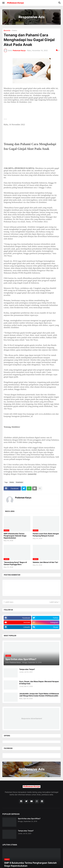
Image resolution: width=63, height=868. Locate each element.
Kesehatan (19, 482)
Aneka (15, 30)
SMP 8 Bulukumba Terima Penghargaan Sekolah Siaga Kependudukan (15, 536)
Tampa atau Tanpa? (27, 669)
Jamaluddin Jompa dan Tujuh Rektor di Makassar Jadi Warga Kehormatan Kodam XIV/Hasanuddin (39, 695)
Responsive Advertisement (32, 718)
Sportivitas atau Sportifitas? (29, 819)
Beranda (7, 30)
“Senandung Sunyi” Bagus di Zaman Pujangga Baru (15, 563)
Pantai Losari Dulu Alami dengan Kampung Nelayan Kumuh (46, 535)
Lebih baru (9, 602)
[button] (3, 3)
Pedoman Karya (23, 498)
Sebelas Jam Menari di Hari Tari (45, 562)
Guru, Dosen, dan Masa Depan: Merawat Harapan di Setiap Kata (39, 682)
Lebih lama (54, 602)
